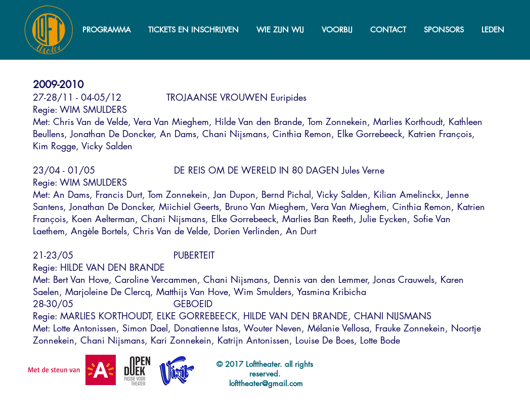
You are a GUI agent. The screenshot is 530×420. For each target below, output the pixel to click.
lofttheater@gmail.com (266, 383)
